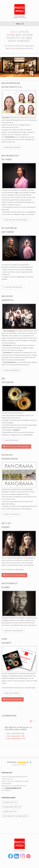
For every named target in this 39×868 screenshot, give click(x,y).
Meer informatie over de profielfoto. (16, 220)
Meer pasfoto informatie (12, 147)
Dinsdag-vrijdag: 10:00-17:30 (12, 807)
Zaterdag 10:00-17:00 (10, 811)
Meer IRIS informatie (11, 440)
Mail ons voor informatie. (13, 699)
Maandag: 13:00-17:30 (10, 802)
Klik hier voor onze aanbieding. (14, 575)
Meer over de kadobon (11, 693)
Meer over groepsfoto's (12, 370)
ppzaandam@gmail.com (14, 788)
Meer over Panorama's (11, 514)
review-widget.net (22, 765)
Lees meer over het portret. (13, 287)
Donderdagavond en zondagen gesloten (15, 816)
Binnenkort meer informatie (13, 631)
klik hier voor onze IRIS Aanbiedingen (16, 446)
